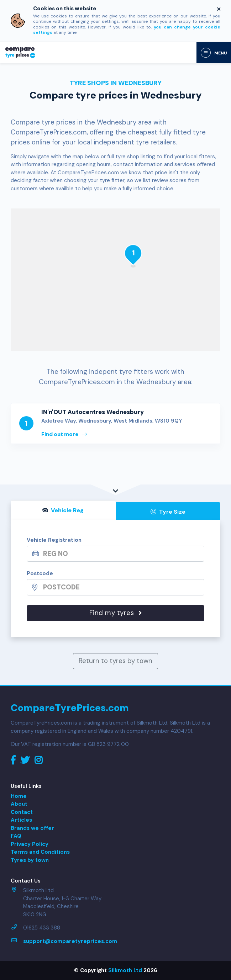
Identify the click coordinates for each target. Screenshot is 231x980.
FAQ (16, 836)
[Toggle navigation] (214, 53)
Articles (21, 820)
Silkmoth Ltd (125, 970)
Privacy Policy (30, 844)
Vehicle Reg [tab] (63, 510)
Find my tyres (116, 613)
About (19, 804)
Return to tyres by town (115, 661)
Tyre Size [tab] (168, 512)
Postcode (40, 573)
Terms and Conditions (40, 852)
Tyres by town (30, 860)
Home (19, 796)
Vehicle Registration (54, 540)
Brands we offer (32, 828)
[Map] (115, 280)
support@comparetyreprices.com (70, 941)
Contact (22, 812)
